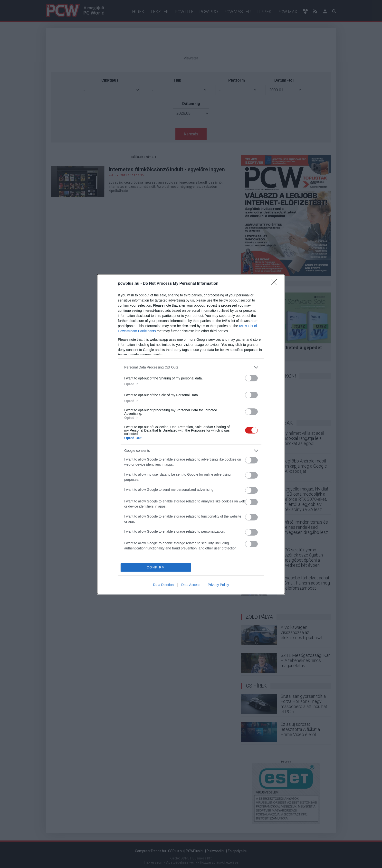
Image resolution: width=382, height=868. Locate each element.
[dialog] (191, 434)
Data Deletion (163, 585)
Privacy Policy (218, 585)
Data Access (191, 585)
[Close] (275, 284)
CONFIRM (156, 567)
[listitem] (191, 367)
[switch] (251, 378)
